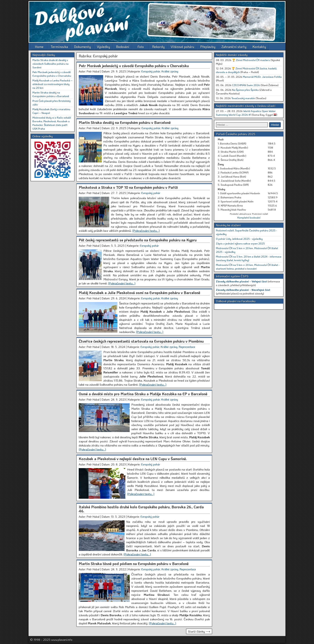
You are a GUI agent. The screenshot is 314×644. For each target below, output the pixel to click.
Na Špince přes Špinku (245, 90)
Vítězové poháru (182, 47)
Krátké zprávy (170, 71)
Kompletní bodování (249, 217)
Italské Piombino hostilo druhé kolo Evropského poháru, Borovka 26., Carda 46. (141, 509)
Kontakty (259, 47)
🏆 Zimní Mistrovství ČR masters (251, 60)
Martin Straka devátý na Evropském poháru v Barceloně (125, 122)
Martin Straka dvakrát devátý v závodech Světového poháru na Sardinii (50, 64)
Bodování (123, 47)
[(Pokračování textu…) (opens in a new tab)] (150, 332)
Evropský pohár (151, 71)
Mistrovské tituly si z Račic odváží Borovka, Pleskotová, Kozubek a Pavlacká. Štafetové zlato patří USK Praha (52, 123)
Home (39, 47)
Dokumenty (82, 47)
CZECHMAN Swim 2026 (246, 85)
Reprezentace (187, 347)
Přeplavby (208, 47)
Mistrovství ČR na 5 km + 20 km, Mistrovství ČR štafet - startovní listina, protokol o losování (248, 267)
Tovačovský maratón (243, 98)
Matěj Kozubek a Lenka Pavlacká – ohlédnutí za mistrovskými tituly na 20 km (53, 84)
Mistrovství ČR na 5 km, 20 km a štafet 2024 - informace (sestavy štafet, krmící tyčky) (249, 258)
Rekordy (158, 47)
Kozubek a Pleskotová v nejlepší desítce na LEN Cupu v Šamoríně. (133, 459)
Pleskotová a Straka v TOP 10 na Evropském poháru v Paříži (128, 187)
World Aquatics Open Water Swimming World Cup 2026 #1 (246, 113)
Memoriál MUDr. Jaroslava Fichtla (262, 77)
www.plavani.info (62, 640)
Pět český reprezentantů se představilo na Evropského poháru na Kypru (138, 240)
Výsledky (103, 47)
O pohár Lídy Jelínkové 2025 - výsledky (239, 239)
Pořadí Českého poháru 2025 (236, 134)
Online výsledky (43, 136)
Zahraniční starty (234, 47)
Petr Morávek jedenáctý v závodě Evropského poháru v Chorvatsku (134, 66)
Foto (141, 47)
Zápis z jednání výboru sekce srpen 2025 (240, 243)
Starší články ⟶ (199, 631)
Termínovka (59, 47)
